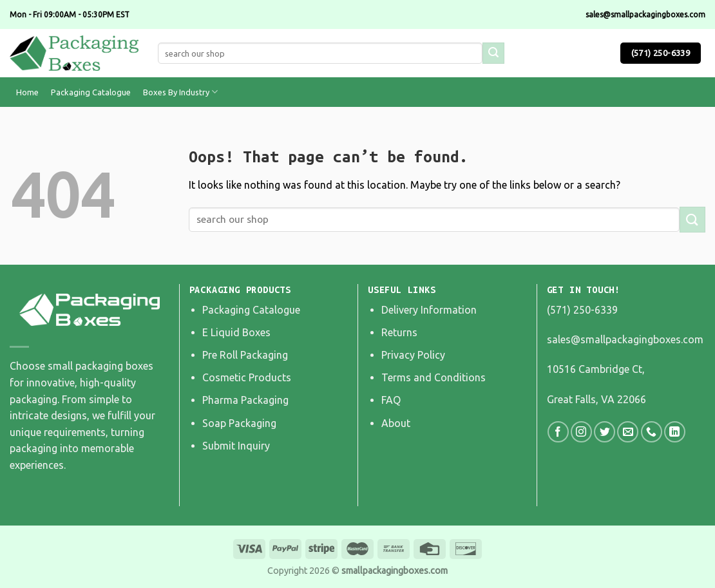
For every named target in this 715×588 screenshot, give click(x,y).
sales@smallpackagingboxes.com (625, 339)
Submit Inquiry (236, 446)
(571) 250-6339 (582, 310)
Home (27, 92)
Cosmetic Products (247, 377)
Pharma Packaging (245, 400)
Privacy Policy (413, 355)
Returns (399, 332)
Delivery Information (429, 310)
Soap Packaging (239, 423)
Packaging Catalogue (91, 92)
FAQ (391, 400)
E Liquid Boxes (236, 332)
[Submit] (692, 219)
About (396, 423)
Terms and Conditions (434, 377)
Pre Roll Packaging (245, 355)
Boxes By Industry (180, 92)
